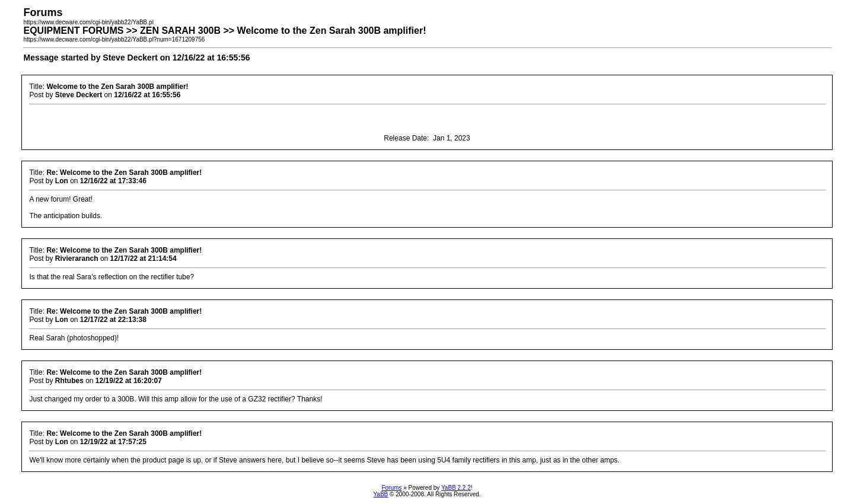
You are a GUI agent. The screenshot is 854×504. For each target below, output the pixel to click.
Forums (391, 488)
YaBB (380, 494)
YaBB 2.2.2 (456, 488)
